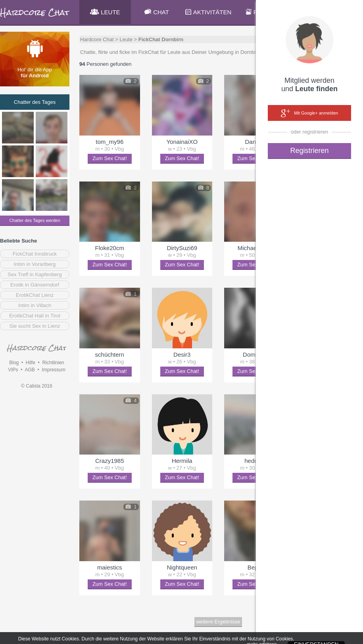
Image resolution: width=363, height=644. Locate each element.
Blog (14, 363)
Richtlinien (53, 363)
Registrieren (309, 151)
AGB (30, 370)
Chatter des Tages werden (35, 220)
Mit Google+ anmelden (309, 113)
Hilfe (31, 363)
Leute (126, 39)
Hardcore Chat (97, 39)
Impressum (53, 370)
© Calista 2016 (37, 386)
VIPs (13, 370)
